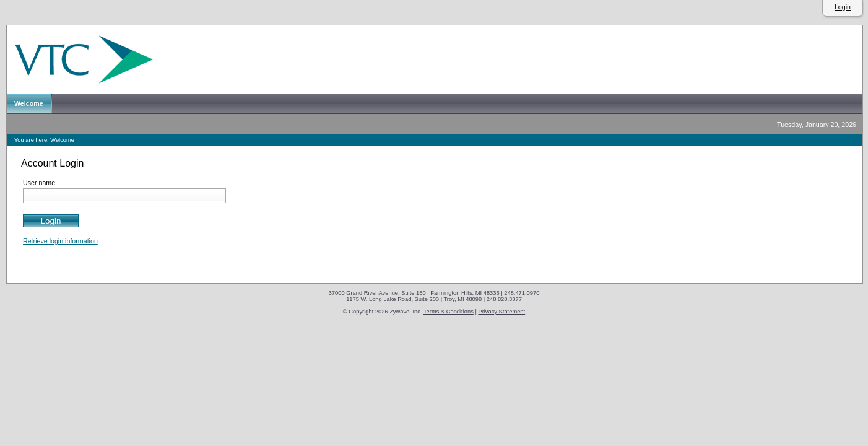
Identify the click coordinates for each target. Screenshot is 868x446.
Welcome (62, 140)
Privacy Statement (501, 312)
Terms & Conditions (449, 312)
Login (843, 7)
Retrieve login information (60, 241)
